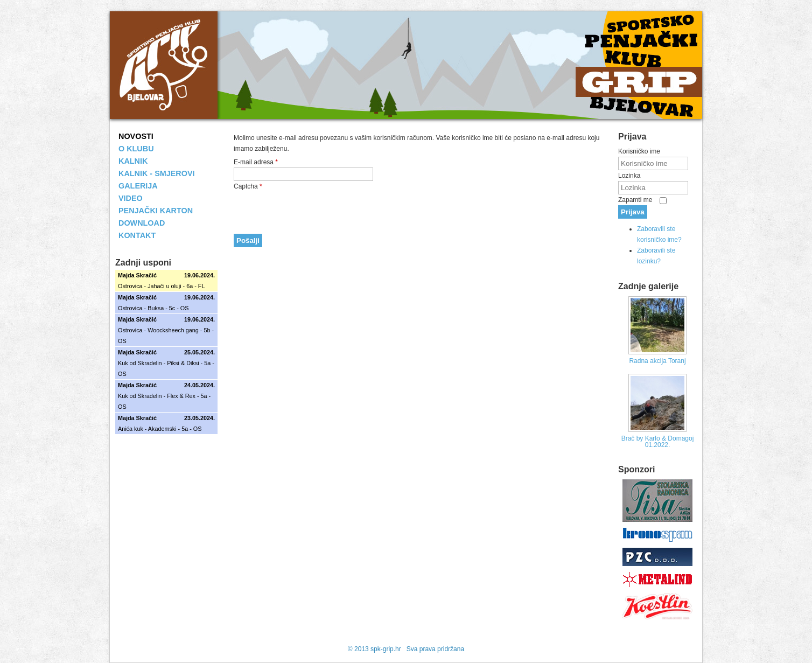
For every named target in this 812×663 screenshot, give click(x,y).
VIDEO (131, 198)
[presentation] (316, 213)
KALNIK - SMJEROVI (157, 173)
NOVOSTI (136, 136)
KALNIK (133, 161)
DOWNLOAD (142, 223)
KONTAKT (137, 235)
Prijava (633, 212)
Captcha (248, 186)
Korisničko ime (639, 151)
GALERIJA (138, 186)
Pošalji (248, 240)
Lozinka (629, 176)
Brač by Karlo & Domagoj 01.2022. (658, 442)
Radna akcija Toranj (657, 361)
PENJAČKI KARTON (156, 211)
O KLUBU (136, 149)
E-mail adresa (256, 162)
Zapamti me (635, 200)
